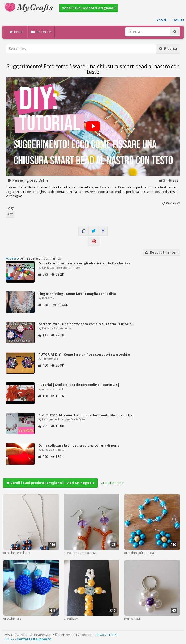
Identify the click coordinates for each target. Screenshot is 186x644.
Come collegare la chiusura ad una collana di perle (79, 445)
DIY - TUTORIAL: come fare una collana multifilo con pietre (85, 415)
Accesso (12, 258)
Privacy (101, 635)
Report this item (162, 252)
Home (17, 32)
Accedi (162, 20)
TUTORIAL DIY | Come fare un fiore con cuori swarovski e (84, 354)
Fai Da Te (41, 32)
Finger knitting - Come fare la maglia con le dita (77, 294)
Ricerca (168, 48)
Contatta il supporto (34, 639)
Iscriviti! (178, 20)
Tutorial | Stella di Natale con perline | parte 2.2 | (79, 385)
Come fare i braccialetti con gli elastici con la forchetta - (84, 263)
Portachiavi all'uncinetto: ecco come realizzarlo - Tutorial (85, 324)
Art (10, 214)
